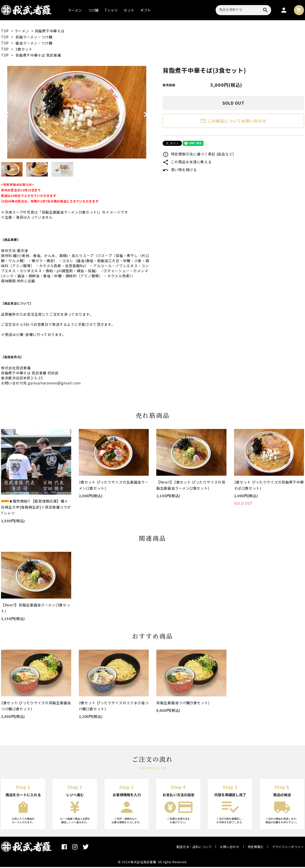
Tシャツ (111, 10)
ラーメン (75, 10)
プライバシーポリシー (288, 847)
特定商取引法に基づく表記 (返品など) (198, 154)
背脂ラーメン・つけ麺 (34, 37)
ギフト (146, 10)
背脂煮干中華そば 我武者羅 (38, 55)
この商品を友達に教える (187, 162)
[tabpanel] (77, 112)
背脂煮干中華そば (50, 31)
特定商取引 (256, 847)
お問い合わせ (230, 847)
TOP (5, 31)
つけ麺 (93, 10)
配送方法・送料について (194, 847)
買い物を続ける (180, 170)
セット (129, 10)
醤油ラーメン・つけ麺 (34, 43)
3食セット (24, 49)
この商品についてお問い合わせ (233, 121)
